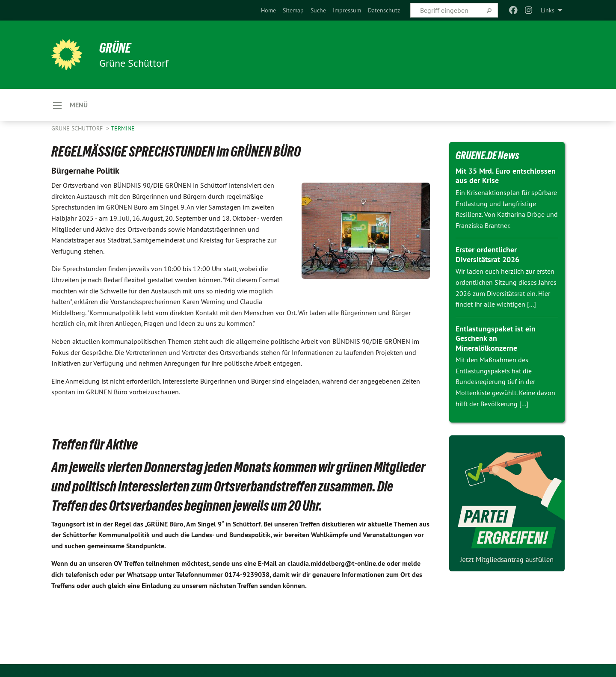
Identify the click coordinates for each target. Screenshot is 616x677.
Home (268, 10)
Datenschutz (384, 10)
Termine (123, 128)
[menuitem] (268, 10)
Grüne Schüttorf (78, 128)
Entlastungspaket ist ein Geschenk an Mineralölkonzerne (496, 338)
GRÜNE (115, 48)
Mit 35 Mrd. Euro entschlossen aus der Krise (506, 176)
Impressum (347, 10)
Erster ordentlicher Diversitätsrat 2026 (487, 254)
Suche (318, 10)
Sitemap (293, 10)
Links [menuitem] (548, 10)
